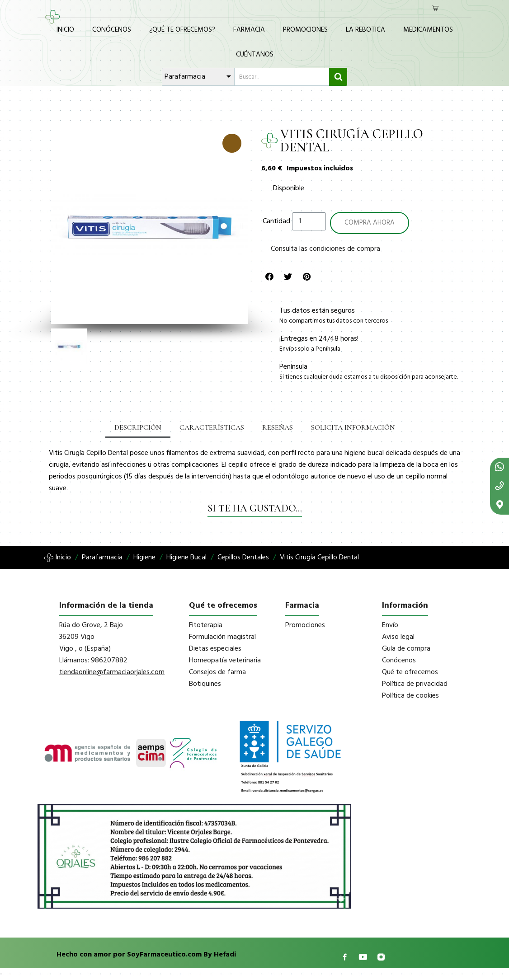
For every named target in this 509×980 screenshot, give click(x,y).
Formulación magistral (222, 637)
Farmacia (249, 30)
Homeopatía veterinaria (225, 661)
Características (212, 427)
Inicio (65, 30)
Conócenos (112, 30)
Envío (390, 625)
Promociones (305, 30)
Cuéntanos (255, 55)
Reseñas (278, 427)
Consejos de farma (217, 672)
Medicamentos (428, 30)
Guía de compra (406, 649)
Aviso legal (398, 637)
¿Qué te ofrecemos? (182, 30)
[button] (57, 226)
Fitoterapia (206, 625)
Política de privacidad (415, 684)
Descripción (138, 427)
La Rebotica (365, 30)
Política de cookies (410, 696)
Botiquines (205, 684)
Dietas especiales (215, 649)
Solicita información (353, 427)
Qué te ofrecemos (410, 672)
